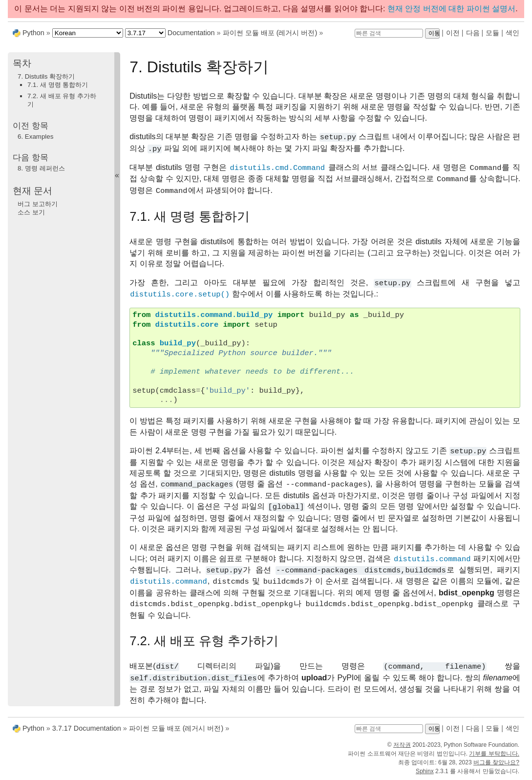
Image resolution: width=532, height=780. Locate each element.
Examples (35, 137)
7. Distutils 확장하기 (46, 76)
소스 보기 (31, 212)
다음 (473, 33)
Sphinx (425, 771)
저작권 (402, 745)
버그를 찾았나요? (496, 762)
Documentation (191, 33)
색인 (512, 33)
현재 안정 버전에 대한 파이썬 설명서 (451, 9)
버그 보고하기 (38, 204)
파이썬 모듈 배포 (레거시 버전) (270, 33)
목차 (22, 63)
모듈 (492, 33)
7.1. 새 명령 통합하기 (58, 85)
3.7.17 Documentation (87, 728)
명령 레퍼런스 (41, 168)
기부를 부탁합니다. (494, 754)
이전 (453, 33)
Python (33, 33)
